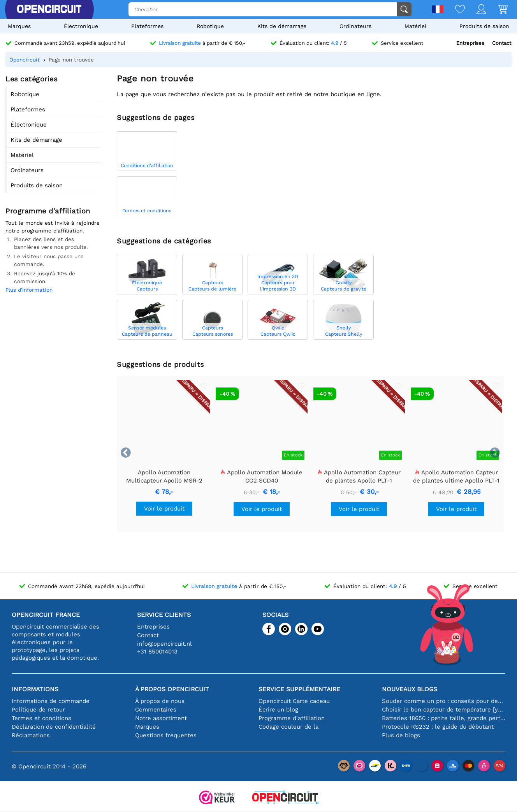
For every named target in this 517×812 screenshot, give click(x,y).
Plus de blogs (401, 735)
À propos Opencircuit (172, 689)
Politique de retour (38, 710)
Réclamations (31, 735)
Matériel (415, 26)
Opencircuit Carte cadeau (294, 701)
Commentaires (156, 710)
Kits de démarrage (282, 26)
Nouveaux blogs (410, 689)
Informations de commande (51, 701)
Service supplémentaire (299, 689)
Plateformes (147, 26)
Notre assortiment (161, 718)
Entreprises (470, 43)
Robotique (210, 26)
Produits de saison (484, 26)
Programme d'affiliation (292, 718)
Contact (502, 43)
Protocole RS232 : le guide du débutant (438, 727)
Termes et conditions (41, 718)
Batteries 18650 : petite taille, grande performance (444, 718)
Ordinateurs (355, 26)
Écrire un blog (278, 710)
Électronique (81, 26)
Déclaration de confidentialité (54, 727)
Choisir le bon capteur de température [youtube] (444, 710)
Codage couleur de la (288, 727)
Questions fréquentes (166, 735)
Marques (19, 26)
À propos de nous (160, 701)
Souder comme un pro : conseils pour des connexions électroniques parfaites (444, 701)
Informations (35, 689)
